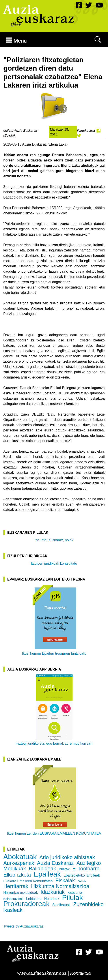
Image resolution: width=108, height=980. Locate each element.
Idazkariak (53, 892)
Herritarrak (16, 886)
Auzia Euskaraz (55, 863)
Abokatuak (20, 857)
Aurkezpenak (19, 863)
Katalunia (75, 893)
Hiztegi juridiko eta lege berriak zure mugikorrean (54, 710)
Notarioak (52, 899)
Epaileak (47, 874)
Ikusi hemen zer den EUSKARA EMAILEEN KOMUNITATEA (54, 800)
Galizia (82, 881)
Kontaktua (80, 973)
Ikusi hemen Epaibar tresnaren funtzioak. (54, 620)
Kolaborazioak (13, 899)
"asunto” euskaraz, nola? (54, 540)
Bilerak (64, 869)
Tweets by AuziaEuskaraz (23, 926)
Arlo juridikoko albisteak (67, 857)
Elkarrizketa (17, 875)
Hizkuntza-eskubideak (21, 893)
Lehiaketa (34, 899)
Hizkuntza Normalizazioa (60, 886)
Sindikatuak (61, 905)
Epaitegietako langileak (82, 875)
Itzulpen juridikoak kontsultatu (54, 563)
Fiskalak (65, 880)
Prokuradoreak (26, 904)
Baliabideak (42, 869)
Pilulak (72, 898)
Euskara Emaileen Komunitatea (28, 881)
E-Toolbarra (86, 869)
